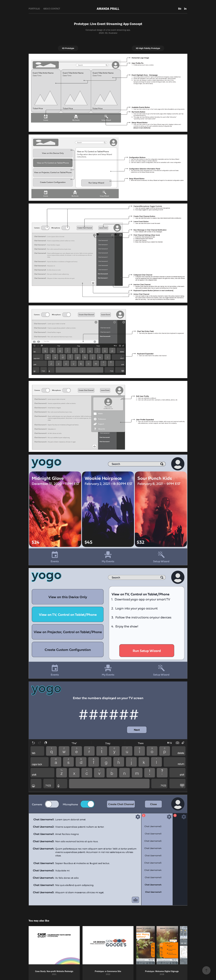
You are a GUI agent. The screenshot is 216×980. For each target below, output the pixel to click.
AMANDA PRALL (108, 9)
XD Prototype (68, 48)
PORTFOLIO (34, 9)
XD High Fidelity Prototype (148, 48)
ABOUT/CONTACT (52, 9)
